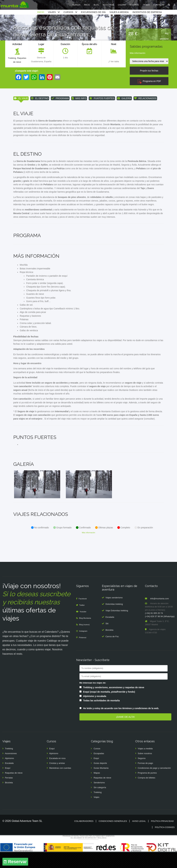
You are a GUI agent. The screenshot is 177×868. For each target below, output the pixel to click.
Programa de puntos (147, 788)
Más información (138, 53)
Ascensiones (11, 769)
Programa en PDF (149, 81)
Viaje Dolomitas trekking (117, 626)
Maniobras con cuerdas (60, 784)
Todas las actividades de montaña (101, 716)
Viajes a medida (145, 764)
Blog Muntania (86, 634)
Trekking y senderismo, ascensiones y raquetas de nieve (114, 703)
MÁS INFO (79, 98)
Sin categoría (100, 803)
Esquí (8, 784)
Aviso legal (139, 837)
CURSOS (68, 12)
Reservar (17, 862)
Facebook (83, 614)
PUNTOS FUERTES (102, 98)
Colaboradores (84, 837)
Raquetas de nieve (14, 788)
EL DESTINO (40, 98)
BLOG (96, 5)
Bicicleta (109, 646)
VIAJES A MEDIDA (119, 12)
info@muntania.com (160, 614)
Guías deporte (100, 779)
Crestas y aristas (57, 779)
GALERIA (122, 5)
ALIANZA (76, 5)
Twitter (83, 621)
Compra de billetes (146, 793)
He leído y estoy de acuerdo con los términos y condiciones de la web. (121, 724)
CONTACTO (159, 5)
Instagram (84, 647)
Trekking (12, 58)
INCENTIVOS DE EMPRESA (147, 12)
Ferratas (9, 793)
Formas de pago (145, 779)
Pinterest (83, 653)
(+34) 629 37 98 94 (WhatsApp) (160, 632)
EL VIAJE (21, 98)
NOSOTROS (108, 5)
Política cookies (165, 843)
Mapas (97, 788)
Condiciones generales (113, 837)
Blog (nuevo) (85, 640)
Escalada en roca (57, 774)
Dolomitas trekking (114, 620)
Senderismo (99, 798)
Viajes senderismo (114, 613)
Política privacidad (162, 837)
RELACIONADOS (145, 98)
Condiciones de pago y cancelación (154, 784)
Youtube (84, 627)
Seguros (142, 774)
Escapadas (99, 769)
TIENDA (146, 5)
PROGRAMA (60, 98)
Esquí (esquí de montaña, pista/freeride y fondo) (109, 707)
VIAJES (52, 12)
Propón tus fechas (149, 71)
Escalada (110, 633)
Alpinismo (9, 774)
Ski (107, 639)
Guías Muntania (101, 784)
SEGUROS (134, 5)
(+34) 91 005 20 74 (154, 629)
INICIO (87, 5)
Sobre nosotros (145, 769)
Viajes (97, 813)
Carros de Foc (112, 652)
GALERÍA (124, 98)
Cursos (97, 764)
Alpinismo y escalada (95, 712)
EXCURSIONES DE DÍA (93, 12)
